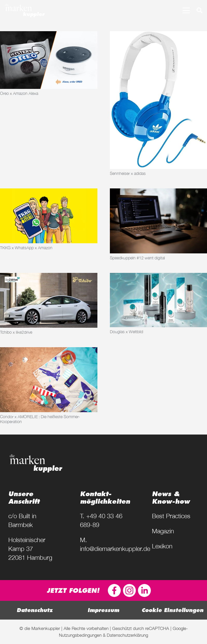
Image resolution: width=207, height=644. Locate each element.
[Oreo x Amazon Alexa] (49, 60)
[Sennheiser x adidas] (159, 100)
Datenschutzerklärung (127, 635)
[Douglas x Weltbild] (159, 300)
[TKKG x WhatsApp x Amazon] (49, 216)
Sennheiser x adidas (128, 173)
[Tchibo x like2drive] (49, 300)
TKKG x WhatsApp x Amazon (26, 248)
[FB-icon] (114, 590)
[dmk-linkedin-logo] (144, 590)
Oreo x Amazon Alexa (19, 93)
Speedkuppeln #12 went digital (137, 258)
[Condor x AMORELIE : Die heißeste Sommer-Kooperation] (49, 380)
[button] (186, 10)
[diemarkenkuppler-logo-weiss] (25, 10)
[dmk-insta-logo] (129, 590)
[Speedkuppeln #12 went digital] (159, 221)
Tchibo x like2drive (16, 332)
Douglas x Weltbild (126, 332)
